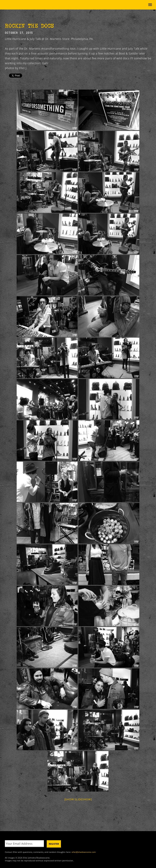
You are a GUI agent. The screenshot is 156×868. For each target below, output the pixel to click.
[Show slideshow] (78, 799)
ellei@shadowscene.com (84, 852)
